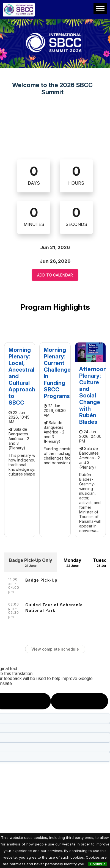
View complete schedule (55, 649)
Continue (98, 864)
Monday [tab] (72, 564)
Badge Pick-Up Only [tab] (31, 564)
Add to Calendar (55, 275)
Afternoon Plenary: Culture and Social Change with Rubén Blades (93, 396)
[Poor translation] (79, 701)
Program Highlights (55, 307)
